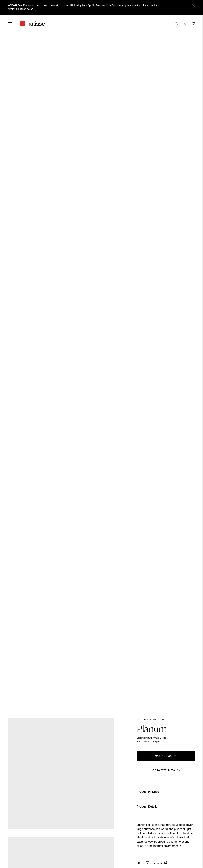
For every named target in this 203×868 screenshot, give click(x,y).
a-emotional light (151, 742)
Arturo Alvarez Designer (157, 738)
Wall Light (160, 720)
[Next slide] (194, 367)
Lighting (142, 720)
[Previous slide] (9, 367)
